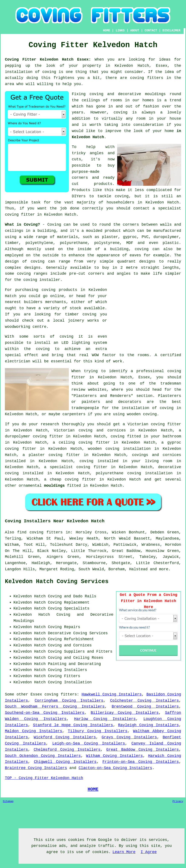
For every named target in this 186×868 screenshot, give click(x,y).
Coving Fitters (64, 676)
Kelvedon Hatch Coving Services (57, 582)
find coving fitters (40, 532)
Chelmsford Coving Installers (67, 750)
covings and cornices (157, 455)
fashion (151, 106)
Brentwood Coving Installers (145, 707)
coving (120, 112)
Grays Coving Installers (129, 737)
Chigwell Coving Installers (65, 762)
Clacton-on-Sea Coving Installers (115, 768)
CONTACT (151, 30)
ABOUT (135, 30)
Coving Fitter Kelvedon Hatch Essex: (48, 60)
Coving (54, 225)
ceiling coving (76, 443)
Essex (36, 694)
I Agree (149, 852)
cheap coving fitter (73, 479)
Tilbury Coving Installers (98, 731)
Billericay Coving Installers (125, 713)
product (113, 231)
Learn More (124, 852)
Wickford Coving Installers (65, 737)
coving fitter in (96, 467)
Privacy (178, 801)
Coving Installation (70, 682)
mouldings (54, 486)
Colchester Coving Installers (144, 701)
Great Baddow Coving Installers (143, 750)
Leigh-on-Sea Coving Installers (89, 743)
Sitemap (8, 801)
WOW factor (104, 355)
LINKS (120, 30)
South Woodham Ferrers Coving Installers (55, 707)
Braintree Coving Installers (36, 768)
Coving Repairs (64, 627)
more (164, 569)
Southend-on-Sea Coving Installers (45, 713)
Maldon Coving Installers (34, 731)
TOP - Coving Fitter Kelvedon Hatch (44, 778)
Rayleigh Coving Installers (148, 725)
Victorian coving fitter (154, 424)
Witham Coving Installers (114, 756)
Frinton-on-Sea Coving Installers (141, 762)
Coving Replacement (69, 602)
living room (159, 461)
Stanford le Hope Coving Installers (73, 725)
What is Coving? (22, 225)
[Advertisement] (145, 317)
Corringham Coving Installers (69, 701)
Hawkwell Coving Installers (112, 694)
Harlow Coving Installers (105, 719)
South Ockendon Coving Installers (43, 756)
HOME (107, 30)
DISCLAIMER (172, 30)
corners (131, 225)
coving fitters (61, 694)
